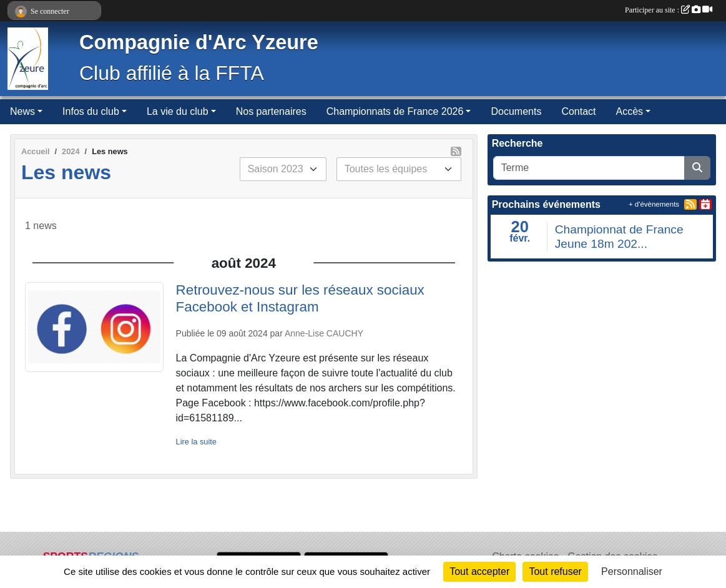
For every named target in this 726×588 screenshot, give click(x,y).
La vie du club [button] (178, 111)
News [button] (22, 111)
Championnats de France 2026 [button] (395, 111)
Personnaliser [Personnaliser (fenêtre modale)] (632, 571)
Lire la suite (196, 442)
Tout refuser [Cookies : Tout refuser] (555, 571)
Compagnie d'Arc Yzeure (199, 42)
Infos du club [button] (91, 111)
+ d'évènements (654, 204)
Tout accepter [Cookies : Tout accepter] (479, 571)
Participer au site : (669, 10)
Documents (516, 111)
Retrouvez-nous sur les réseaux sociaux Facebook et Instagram (300, 298)
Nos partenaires (271, 111)
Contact (578, 111)
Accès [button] (630, 111)
